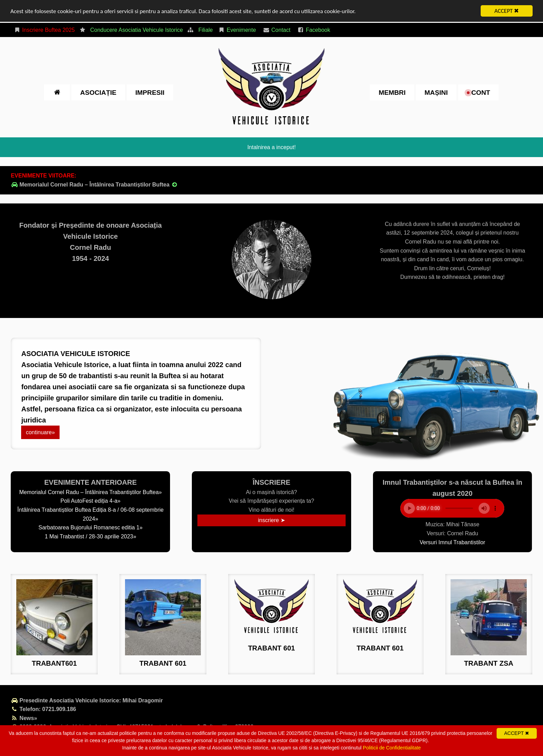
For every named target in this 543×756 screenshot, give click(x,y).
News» (24, 718)
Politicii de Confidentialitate (392, 748)
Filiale (206, 30)
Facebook (314, 30)
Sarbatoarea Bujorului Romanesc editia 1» (91, 527)
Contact (277, 30)
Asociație (98, 92)
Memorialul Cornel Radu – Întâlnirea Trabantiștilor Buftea (94, 185)
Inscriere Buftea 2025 (44, 30)
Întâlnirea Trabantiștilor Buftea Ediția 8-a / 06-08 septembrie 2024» (90, 514)
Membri (392, 92)
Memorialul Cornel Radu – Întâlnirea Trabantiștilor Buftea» (90, 492)
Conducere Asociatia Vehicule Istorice (136, 30)
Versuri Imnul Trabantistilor (452, 542)
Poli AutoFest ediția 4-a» (91, 501)
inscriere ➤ (271, 520)
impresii (150, 92)
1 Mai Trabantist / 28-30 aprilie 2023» (90, 536)
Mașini (436, 92)
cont (479, 92)
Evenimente (237, 30)
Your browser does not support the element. (452, 508)
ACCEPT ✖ (507, 11)
